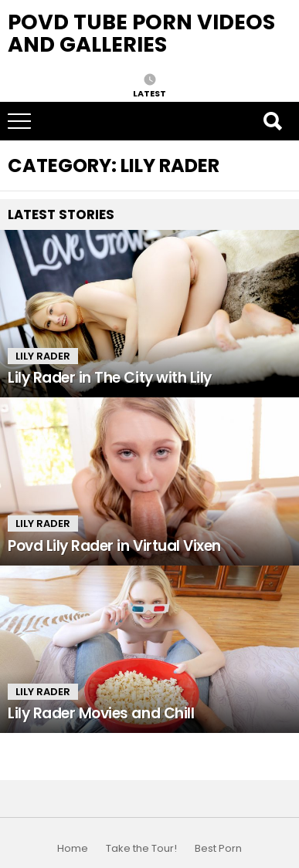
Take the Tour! (141, 849)
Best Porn (218, 849)
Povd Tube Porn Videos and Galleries (141, 33)
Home (73, 849)
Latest (149, 93)
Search (272, 121)
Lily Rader (43, 356)
